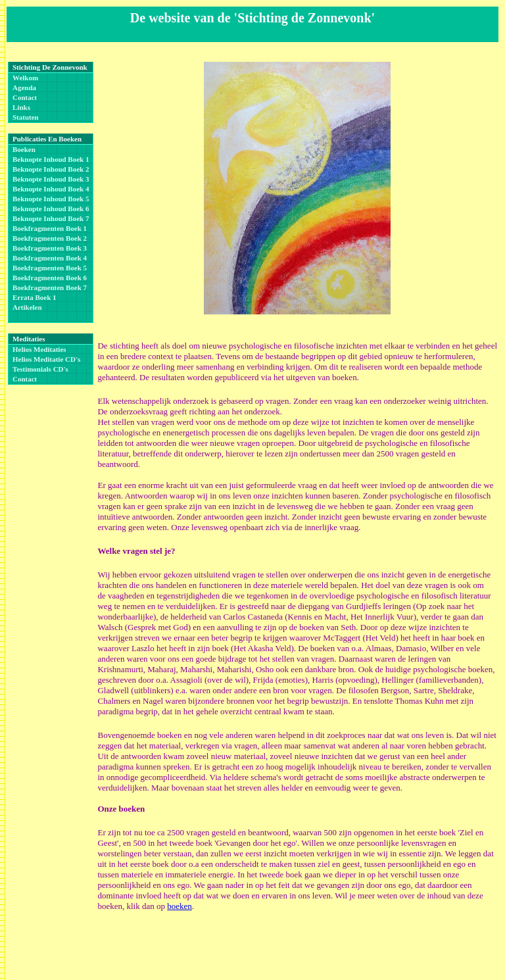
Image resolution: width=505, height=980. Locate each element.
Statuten (26, 117)
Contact (25, 97)
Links (21, 107)
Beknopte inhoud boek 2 (51, 169)
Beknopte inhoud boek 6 (51, 208)
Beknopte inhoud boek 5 (51, 199)
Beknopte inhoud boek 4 (51, 189)
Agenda (24, 87)
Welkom (25, 78)
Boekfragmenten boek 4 (50, 258)
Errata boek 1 (35, 297)
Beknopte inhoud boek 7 (51, 218)
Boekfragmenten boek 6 (50, 278)
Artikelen (27, 307)
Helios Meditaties (39, 349)
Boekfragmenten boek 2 (50, 238)
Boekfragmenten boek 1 (50, 228)
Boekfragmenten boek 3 (50, 248)
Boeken (24, 149)
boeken (180, 906)
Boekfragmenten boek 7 (50, 287)
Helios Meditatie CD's (46, 359)
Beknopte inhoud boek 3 (51, 179)
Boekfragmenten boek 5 (50, 268)
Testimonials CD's (40, 369)
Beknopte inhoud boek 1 (51, 159)
